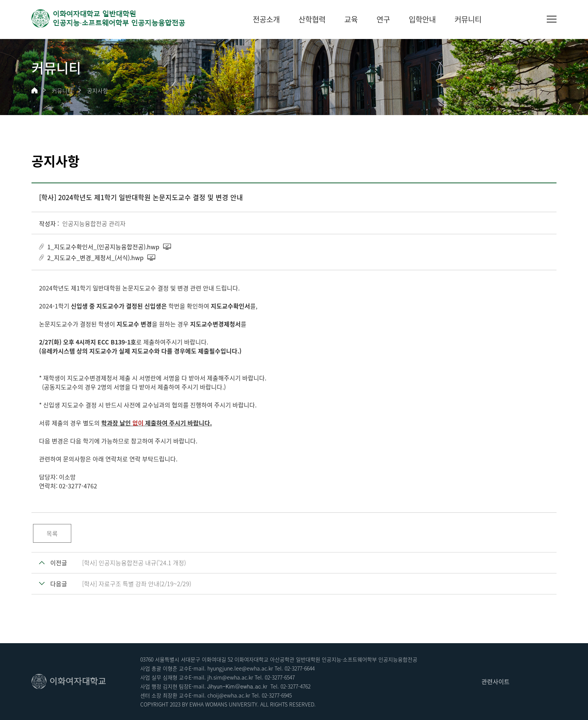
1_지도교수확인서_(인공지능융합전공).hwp (103, 247)
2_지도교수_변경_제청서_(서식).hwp (95, 257)
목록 (52, 533)
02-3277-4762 (295, 686)
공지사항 (97, 91)
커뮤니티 (62, 91)
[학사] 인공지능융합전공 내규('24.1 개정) (134, 563)
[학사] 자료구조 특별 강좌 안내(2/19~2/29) (137, 584)
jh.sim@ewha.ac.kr (230, 677)
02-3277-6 (273, 695)
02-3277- (294, 668)
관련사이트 (496, 681)
